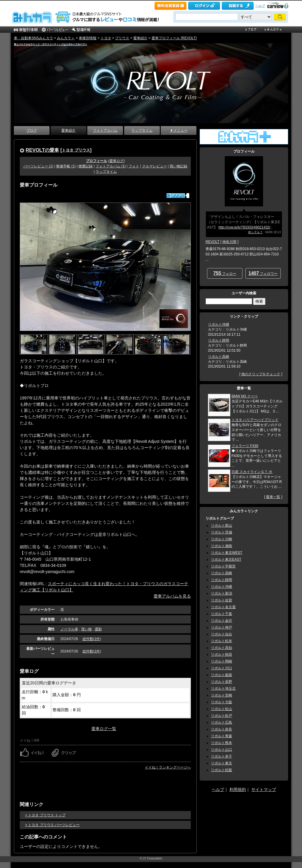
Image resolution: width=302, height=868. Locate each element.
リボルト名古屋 (223, 607)
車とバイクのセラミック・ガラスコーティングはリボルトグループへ (50, 44)
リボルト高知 (221, 648)
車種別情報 (88, 38)
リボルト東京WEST (227, 553)
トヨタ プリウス (76, 150)
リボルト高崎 (219, 357)
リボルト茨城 (221, 532)
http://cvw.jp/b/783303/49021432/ (244, 227)
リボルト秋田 (221, 655)
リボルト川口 (221, 668)
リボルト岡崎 (221, 661)
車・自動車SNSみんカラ (33, 38)
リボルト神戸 (221, 627)
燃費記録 (86, 166)
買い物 (86, 629)
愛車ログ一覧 (104, 729)
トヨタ (106, 38)
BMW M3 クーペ (245, 396)
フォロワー (263, 273)
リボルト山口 (221, 750)
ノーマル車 (69, 629)
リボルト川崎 (221, 539)
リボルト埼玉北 (223, 688)
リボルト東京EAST (226, 559)
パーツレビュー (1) (38, 166)
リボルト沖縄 (219, 324)
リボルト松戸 (221, 716)
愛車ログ (116, 161)
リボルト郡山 (221, 526)
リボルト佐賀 (221, 600)
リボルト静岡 (219, 340)
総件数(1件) (92, 639)
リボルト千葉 (221, 614)
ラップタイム (142, 130)
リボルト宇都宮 (223, 566)
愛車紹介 (140, 38)
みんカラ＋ (66, 38)
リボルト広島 (221, 722)
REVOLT (212, 242)
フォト (134, 166)
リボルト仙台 (221, 634)
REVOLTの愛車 (42, 150)
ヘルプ (260, 6)
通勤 (98, 629)
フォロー (225, 273)
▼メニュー (179, 130)
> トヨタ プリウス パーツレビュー (52, 825)
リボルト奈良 (221, 729)
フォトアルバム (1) (111, 166)
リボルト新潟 (221, 593)
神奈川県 (229, 242)
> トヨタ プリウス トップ (45, 815)
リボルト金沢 (221, 621)
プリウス (122, 38)
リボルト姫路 (221, 675)
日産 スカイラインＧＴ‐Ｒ (252, 472)
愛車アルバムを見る (172, 596)
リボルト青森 (221, 736)
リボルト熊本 (221, 743)
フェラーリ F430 (245, 446)
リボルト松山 (221, 709)
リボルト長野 (221, 682)
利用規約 (238, 789)
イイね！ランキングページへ (168, 767)
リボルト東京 (221, 763)
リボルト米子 (221, 756)
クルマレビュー (155, 166)
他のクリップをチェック (261, 374)
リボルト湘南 (221, 546)
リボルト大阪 (221, 702)
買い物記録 (178, 166)
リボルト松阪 (221, 770)
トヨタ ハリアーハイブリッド (255, 420)
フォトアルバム (105, 130)
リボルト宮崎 (221, 695)
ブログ (32, 130)
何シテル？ (255, 232)
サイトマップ (264, 789)
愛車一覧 (273, 497)
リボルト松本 (221, 641)
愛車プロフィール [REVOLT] (174, 38)
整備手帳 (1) (66, 166)
